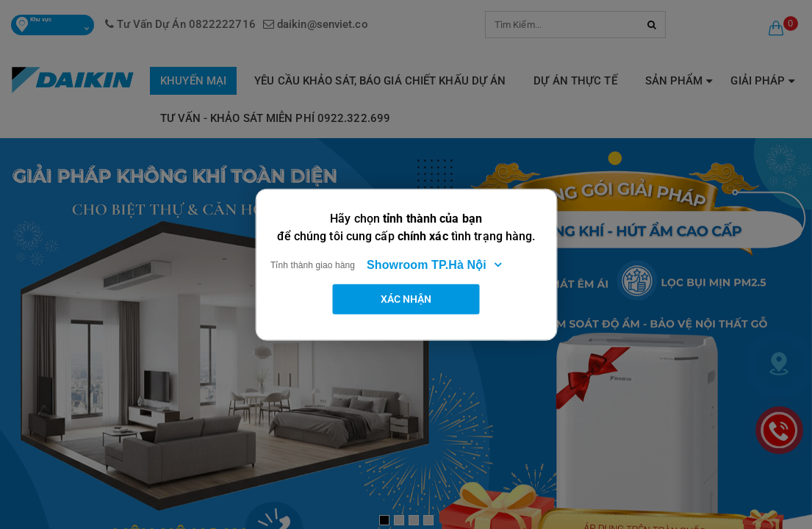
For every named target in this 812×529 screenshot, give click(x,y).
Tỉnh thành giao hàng (313, 264)
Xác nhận (406, 298)
